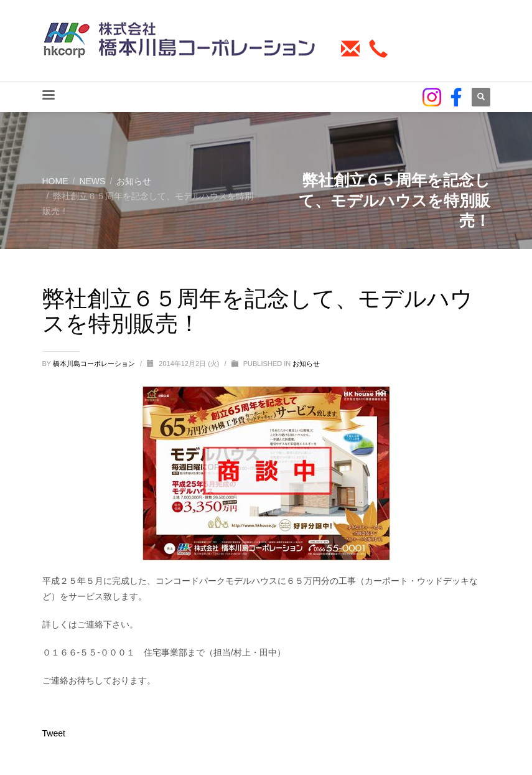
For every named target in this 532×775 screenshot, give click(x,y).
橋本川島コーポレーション (95, 364)
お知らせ (306, 364)
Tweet (54, 733)
